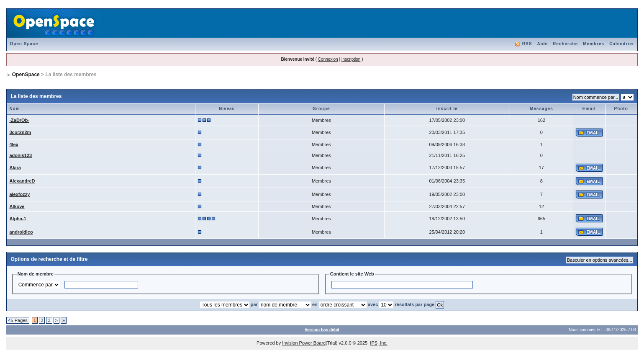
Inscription (351, 59)
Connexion (328, 59)
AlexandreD (22, 181)
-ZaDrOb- (19, 120)
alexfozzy (19, 194)
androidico (21, 232)
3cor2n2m (20, 132)
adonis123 (21, 155)
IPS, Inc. (379, 343)
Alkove (17, 206)
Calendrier (622, 44)
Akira (15, 167)
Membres (594, 44)
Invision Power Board (304, 343)
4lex (14, 144)
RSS (527, 44)
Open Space (24, 44)
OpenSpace (26, 75)
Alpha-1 (18, 219)
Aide (542, 44)
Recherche (565, 44)
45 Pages (18, 320)
